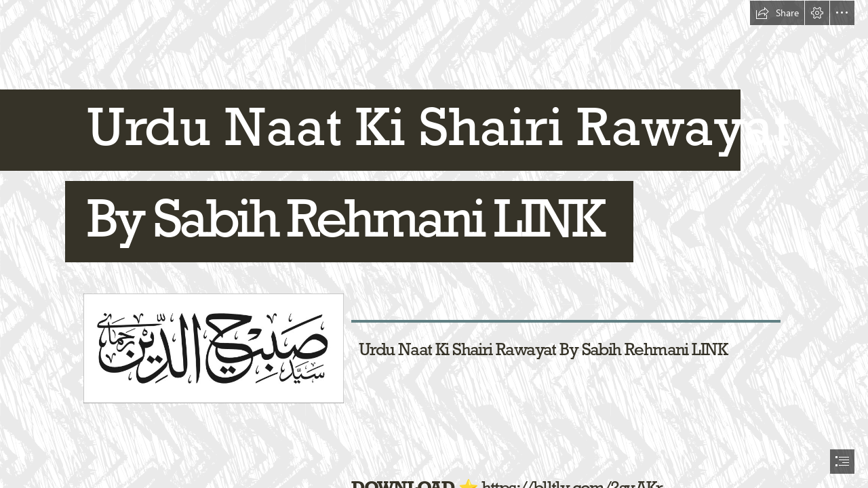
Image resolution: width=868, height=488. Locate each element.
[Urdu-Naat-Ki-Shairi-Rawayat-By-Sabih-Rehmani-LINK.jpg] (213, 348)
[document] (434, 244)
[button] (777, 13)
